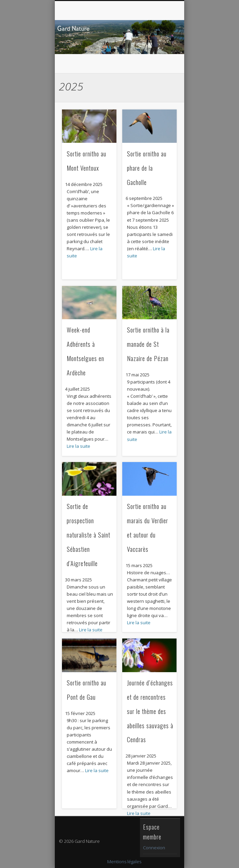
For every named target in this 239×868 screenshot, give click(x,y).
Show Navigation (159, 61)
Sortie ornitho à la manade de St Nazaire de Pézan (148, 344)
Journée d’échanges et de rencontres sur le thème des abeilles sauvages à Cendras (150, 711)
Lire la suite (78, 446)
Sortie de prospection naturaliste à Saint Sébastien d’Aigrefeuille (89, 535)
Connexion (154, 848)
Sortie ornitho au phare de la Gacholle (147, 168)
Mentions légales (124, 862)
